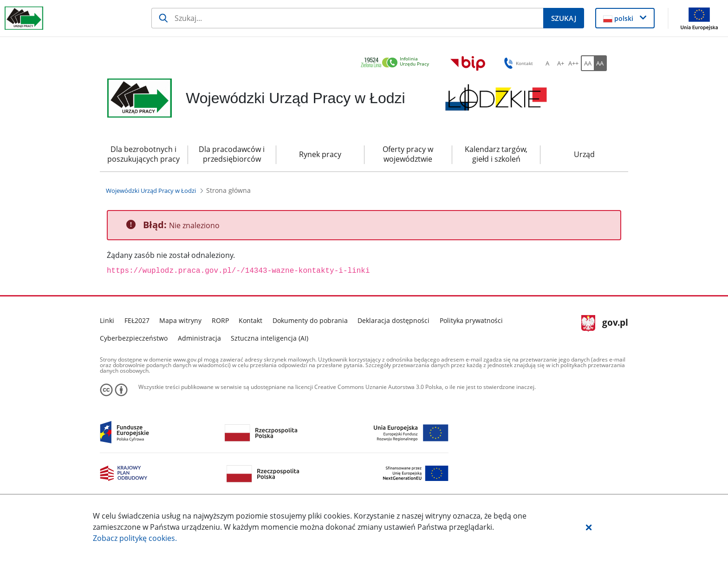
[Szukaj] (348, 18)
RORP (220, 320)
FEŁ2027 (137, 320)
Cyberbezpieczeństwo (134, 338)
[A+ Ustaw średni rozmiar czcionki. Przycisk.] (560, 63)
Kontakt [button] (517, 63)
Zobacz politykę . (135, 538)
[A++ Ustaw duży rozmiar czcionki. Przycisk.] (573, 63)
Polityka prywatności (471, 320)
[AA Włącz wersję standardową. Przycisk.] (587, 63)
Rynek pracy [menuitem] (320, 154)
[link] (397, 63)
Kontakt (250, 320)
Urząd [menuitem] (584, 154)
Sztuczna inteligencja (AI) (270, 338)
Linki (107, 320)
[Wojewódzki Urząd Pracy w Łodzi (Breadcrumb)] (151, 191)
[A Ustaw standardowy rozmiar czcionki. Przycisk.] (547, 63)
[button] (589, 527)
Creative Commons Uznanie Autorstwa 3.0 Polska (378, 387)
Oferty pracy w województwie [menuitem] (408, 154)
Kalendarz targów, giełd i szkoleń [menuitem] (496, 154)
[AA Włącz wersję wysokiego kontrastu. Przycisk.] (600, 63)
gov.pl (605, 323)
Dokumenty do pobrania (310, 320)
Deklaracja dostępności (393, 320)
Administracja (199, 338)
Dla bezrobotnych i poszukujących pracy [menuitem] (143, 154)
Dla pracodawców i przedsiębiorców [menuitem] (232, 154)
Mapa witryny (180, 320)
